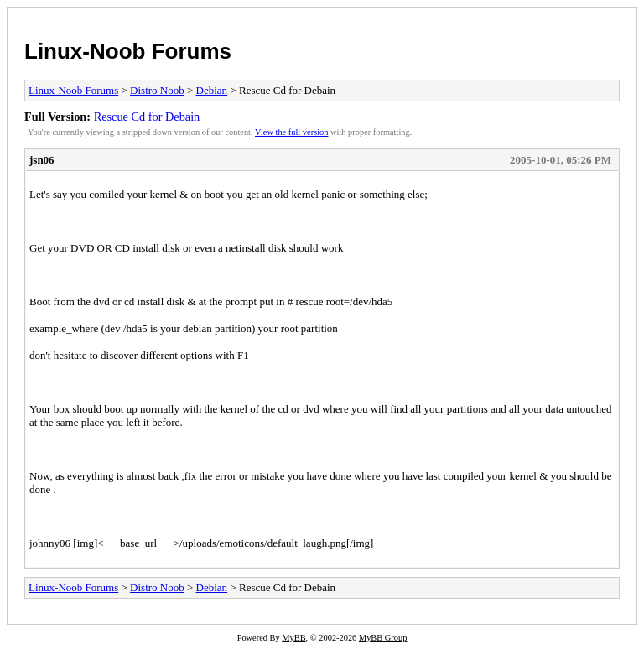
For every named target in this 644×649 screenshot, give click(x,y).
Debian (212, 90)
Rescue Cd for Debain (147, 117)
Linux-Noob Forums (128, 51)
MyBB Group (383, 638)
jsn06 (42, 160)
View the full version (291, 132)
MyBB (293, 638)
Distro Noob (157, 90)
